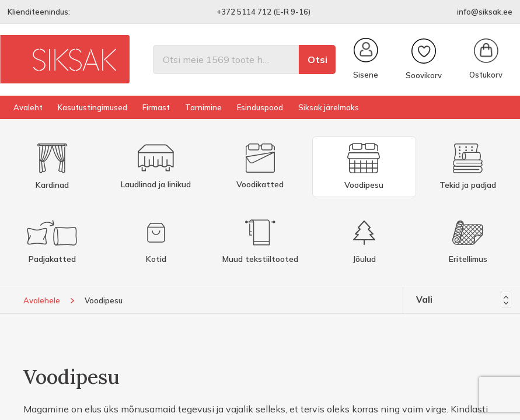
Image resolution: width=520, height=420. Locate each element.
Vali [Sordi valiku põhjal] (464, 300)
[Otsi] (226, 60)
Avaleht (28, 107)
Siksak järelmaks (329, 107)
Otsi (317, 60)
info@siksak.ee (485, 12)
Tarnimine (203, 107)
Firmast (156, 107)
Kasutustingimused (93, 107)
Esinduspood (260, 107)
